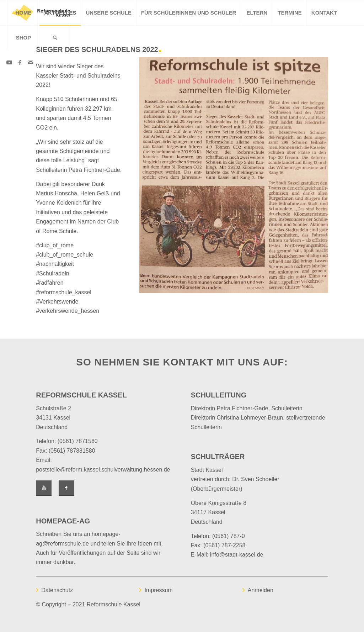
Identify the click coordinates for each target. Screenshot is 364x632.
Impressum (158, 590)
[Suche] (55, 38)
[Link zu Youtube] (9, 62)
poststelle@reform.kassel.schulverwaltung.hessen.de (103, 470)
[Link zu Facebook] (20, 62)
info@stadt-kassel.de (237, 555)
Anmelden (261, 590)
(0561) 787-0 (229, 536)
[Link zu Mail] (31, 62)
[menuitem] (23, 13)
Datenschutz (57, 590)
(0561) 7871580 (78, 441)
